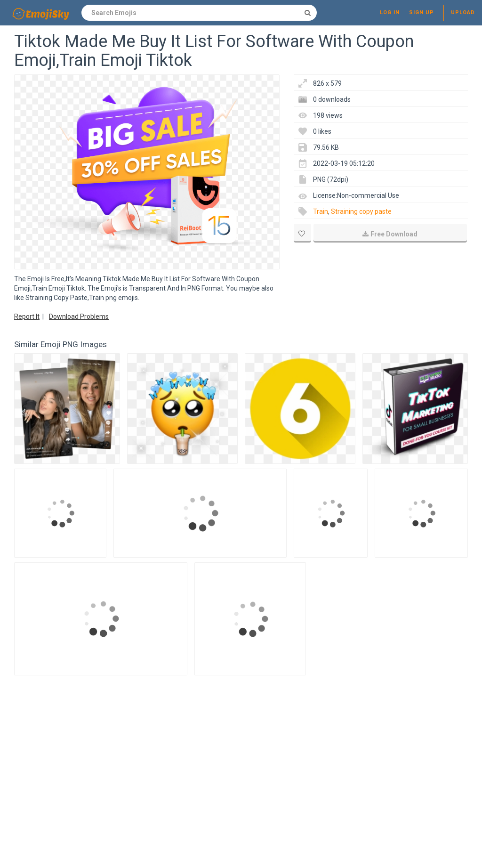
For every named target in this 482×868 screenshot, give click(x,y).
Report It (27, 316)
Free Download (390, 234)
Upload (463, 12)
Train (321, 211)
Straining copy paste (361, 211)
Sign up (422, 12)
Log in (390, 12)
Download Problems (79, 316)
